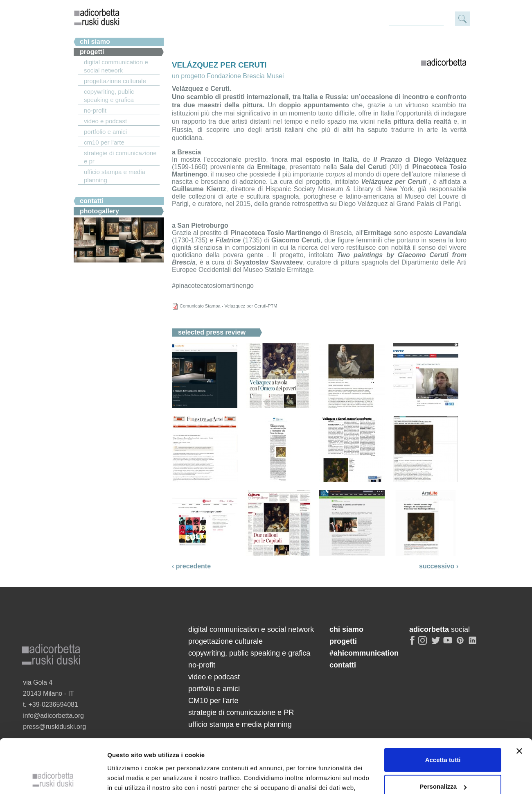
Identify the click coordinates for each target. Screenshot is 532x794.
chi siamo (95, 42)
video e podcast (105, 121)
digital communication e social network (116, 66)
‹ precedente (191, 566)
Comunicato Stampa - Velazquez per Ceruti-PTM (228, 306)
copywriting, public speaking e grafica (109, 96)
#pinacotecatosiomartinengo (213, 286)
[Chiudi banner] (519, 642)
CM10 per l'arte (104, 142)
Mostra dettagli (129, 720)
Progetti (92, 52)
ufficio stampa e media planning (115, 176)
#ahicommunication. (112, 191)
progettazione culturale (115, 81)
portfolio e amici (105, 132)
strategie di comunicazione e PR (120, 157)
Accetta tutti (443, 650)
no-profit (95, 110)
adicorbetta (97, 17)
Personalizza (443, 678)
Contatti (92, 201)
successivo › (439, 566)
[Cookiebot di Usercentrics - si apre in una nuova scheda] (53, 721)
